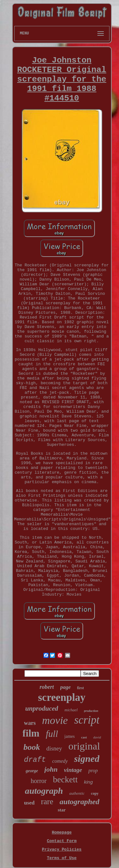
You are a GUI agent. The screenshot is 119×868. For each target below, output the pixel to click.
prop (93, 771)
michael (71, 710)
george (32, 771)
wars (30, 723)
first (80, 688)
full (52, 734)
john (51, 769)
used (29, 803)
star (62, 810)
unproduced (42, 708)
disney (54, 748)
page (66, 687)
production (91, 711)
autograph (44, 791)
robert (47, 687)
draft (35, 760)
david (97, 737)
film (31, 733)
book (32, 747)
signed (87, 759)
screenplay (62, 697)
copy (95, 793)
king (89, 782)
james (70, 736)
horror (39, 781)
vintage (73, 770)
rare (47, 801)
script (87, 720)
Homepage (62, 832)
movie (55, 720)
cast (84, 737)
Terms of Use (62, 858)
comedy (60, 761)
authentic (77, 793)
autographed (79, 802)
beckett (65, 780)
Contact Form (62, 841)
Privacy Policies (62, 850)
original (84, 746)
